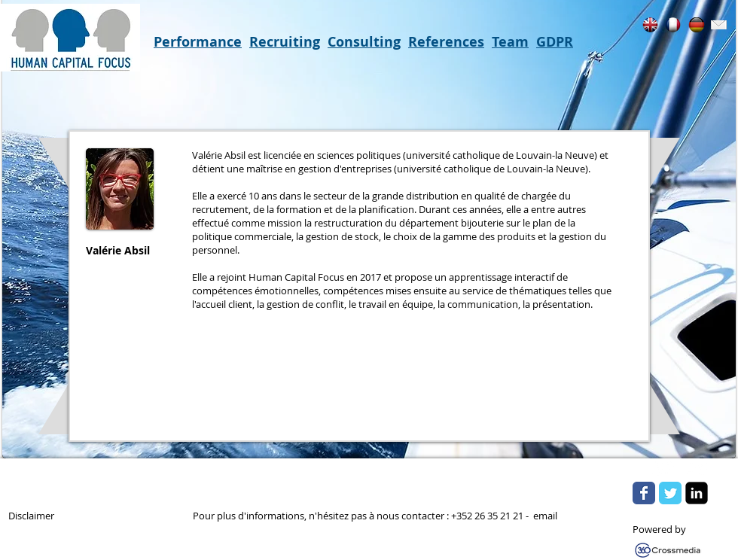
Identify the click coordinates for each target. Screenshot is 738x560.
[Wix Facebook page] (644, 493)
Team (510, 42)
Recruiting (285, 42)
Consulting (364, 42)
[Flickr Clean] (697, 468)
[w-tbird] (663, 468)
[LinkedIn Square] (697, 493)
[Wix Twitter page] (670, 493)
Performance (198, 42)
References (446, 42)
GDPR (555, 42)
